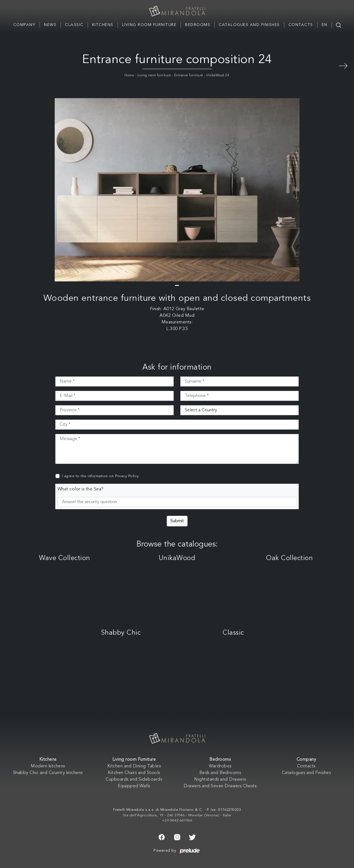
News (50, 25)
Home (129, 75)
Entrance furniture (189, 75)
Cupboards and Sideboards (134, 780)
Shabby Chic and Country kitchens (48, 773)
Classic (74, 25)
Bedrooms (198, 25)
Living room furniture (154, 75)
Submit (177, 521)
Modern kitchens (48, 766)
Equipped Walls (134, 786)
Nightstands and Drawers (220, 780)
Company (24, 25)
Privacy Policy (127, 476)
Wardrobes (220, 766)
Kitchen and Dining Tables (134, 766)
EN (325, 25)
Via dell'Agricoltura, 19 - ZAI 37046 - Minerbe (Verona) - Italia (177, 815)
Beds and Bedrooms (220, 773)
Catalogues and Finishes (249, 25)
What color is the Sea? (81, 489)
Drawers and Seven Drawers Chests (220, 786)
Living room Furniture (149, 25)
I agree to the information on (100, 476)
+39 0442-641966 (177, 821)
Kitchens (103, 25)
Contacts (301, 25)
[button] (177, 285)
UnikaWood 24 (218, 75)
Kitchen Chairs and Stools (134, 773)
